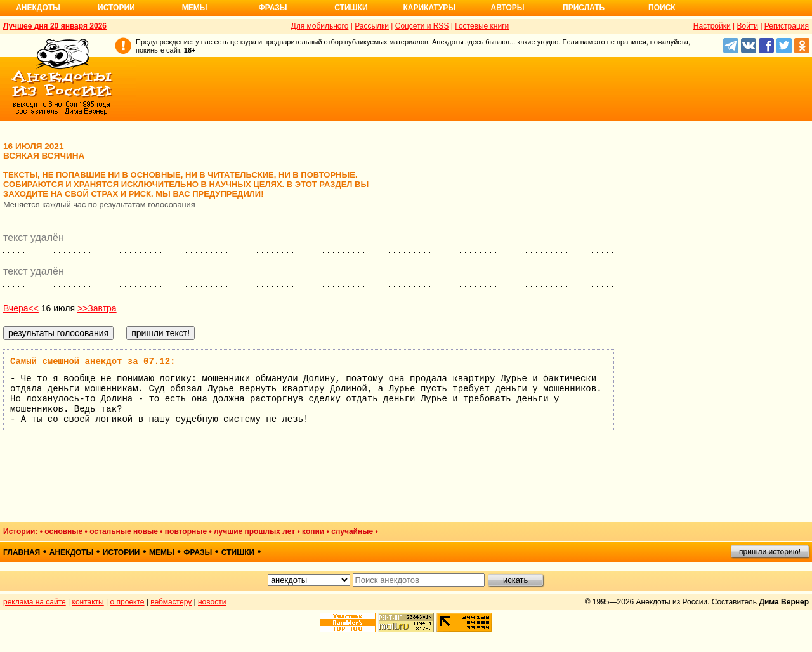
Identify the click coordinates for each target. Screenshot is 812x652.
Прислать (584, 8)
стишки (238, 552)
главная (22, 552)
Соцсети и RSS (422, 26)
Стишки (351, 8)
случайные (352, 531)
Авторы (508, 8)
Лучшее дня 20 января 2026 (55, 26)
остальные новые (124, 531)
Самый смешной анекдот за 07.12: (93, 362)
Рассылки (372, 26)
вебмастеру (171, 602)
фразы (198, 552)
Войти (747, 26)
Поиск (662, 8)
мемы (162, 552)
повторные (186, 531)
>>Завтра (97, 308)
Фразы (272, 8)
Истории (116, 8)
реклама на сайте (35, 602)
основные (63, 531)
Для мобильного (320, 26)
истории (121, 552)
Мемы (195, 8)
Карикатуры (429, 8)
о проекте (128, 602)
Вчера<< (21, 308)
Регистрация (787, 26)
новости (212, 602)
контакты (88, 602)
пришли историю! (770, 552)
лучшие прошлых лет (254, 531)
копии (313, 531)
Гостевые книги (482, 26)
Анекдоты (38, 8)
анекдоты (72, 552)
